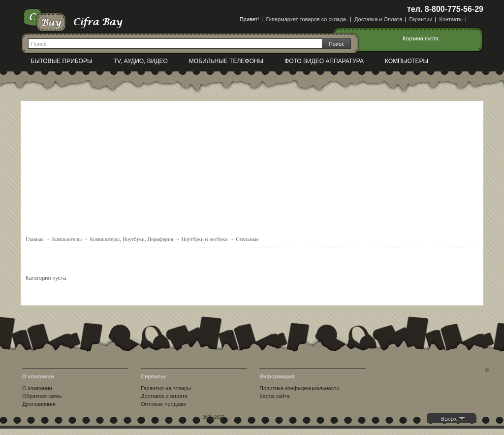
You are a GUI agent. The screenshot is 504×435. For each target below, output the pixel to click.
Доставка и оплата (164, 396)
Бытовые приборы (62, 61)
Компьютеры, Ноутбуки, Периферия (132, 239)
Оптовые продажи (163, 404)
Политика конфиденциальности (299, 388)
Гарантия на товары (166, 388)
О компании (37, 388)
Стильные (247, 239)
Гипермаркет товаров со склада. (307, 19)
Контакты (451, 19)
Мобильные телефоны (226, 61)
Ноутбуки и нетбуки (205, 239)
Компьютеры (407, 61)
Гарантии (421, 19)
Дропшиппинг (39, 404)
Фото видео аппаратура (324, 61)
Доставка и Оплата (378, 19)
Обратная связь (42, 396)
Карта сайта (274, 396)
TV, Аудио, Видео (141, 61)
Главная (35, 239)
